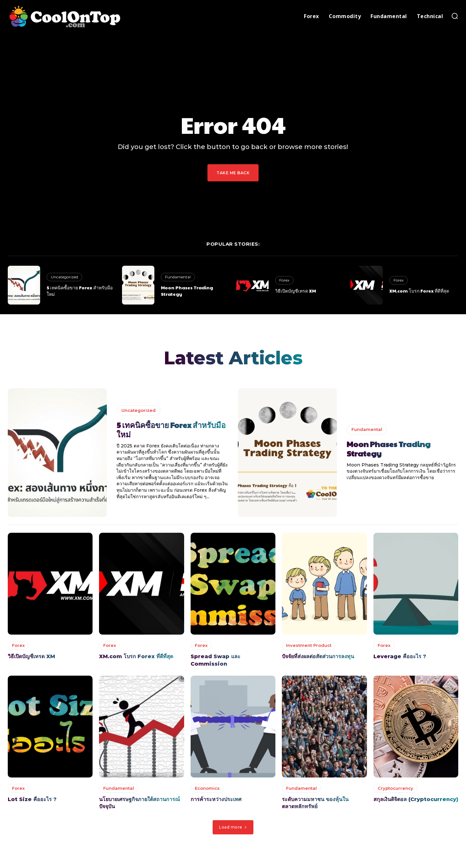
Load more (233, 828)
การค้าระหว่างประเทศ (216, 801)
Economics (207, 790)
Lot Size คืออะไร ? (32, 801)
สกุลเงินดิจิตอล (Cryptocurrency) (416, 801)
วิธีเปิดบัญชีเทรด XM (295, 291)
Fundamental (178, 277)
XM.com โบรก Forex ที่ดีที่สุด (419, 291)
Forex (284, 280)
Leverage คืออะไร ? (400, 658)
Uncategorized (64, 277)
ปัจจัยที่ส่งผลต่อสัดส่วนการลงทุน (318, 658)
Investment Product (309, 647)
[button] (455, 16)
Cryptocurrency (395, 790)
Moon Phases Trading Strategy (187, 291)
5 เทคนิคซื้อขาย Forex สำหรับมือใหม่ (80, 291)
